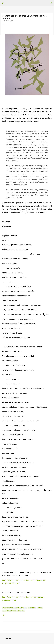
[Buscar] (51, 3)
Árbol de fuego (8, 608)
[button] (3, 25)
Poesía (40, 608)
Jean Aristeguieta (21, 608)
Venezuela (21, 611)
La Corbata (32, 608)
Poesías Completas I (9, 611)
